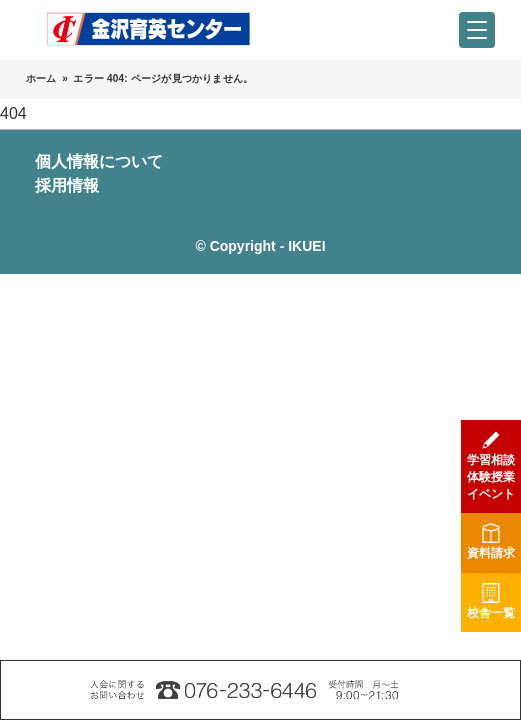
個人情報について (99, 161)
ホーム (41, 78)
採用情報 (67, 185)
